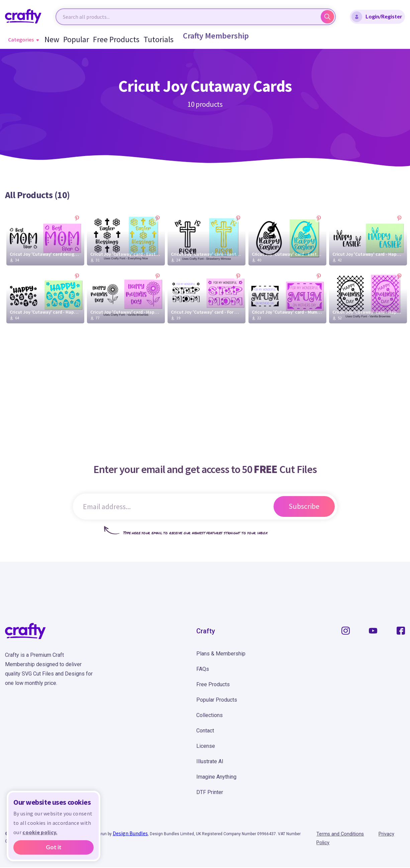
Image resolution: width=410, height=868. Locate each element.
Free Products (114, 40)
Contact (205, 731)
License (206, 746)
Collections (210, 715)
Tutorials (150, 40)
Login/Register (377, 17)
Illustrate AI (210, 761)
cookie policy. (40, 832)
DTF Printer (210, 792)
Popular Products (217, 700)
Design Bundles (130, 833)
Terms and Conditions (342, 834)
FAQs (203, 669)
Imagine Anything (216, 777)
